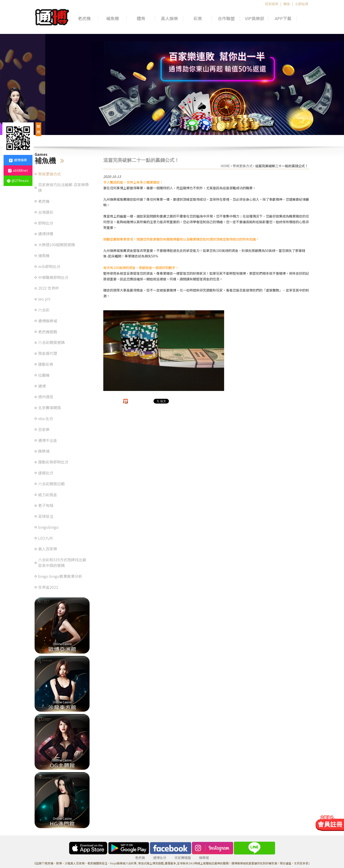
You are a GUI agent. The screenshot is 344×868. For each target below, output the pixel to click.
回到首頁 (272, 4)
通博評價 (46, 234)
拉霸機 (44, 375)
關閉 (38, 129)
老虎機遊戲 (48, 332)
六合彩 (44, 310)
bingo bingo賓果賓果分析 (60, 576)
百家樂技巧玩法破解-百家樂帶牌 (63, 188)
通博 (42, 386)
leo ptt (44, 299)
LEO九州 (45, 538)
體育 (141, 19)
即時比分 (46, 223)
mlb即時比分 (49, 267)
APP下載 (283, 19)
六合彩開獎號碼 (51, 342)
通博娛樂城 (48, 321)
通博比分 (160, 858)
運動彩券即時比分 (53, 462)
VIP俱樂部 (255, 19)
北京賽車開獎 (50, 408)
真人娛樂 (169, 19)
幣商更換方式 (50, 174)
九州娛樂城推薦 (115, 199)
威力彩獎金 (48, 495)
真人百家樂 (48, 549)
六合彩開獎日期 (51, 484)
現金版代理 (48, 353)
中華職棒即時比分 (53, 277)
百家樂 (44, 429)
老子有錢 (46, 505)
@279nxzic (18, 181)
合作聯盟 (226, 19)
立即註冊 (302, 4)
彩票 (198, 19)
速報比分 (46, 473)
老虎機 (84, 19)
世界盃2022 (48, 587)
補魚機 (113, 19)
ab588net (18, 170)
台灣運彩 (46, 212)
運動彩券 (46, 364)
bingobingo (48, 527)
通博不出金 (48, 440)
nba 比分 (46, 419)
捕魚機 (44, 256)
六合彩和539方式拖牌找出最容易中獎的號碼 (62, 563)
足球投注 (46, 516)
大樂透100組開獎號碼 (57, 245)
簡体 (287, 4)
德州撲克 (46, 397)
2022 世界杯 (49, 288)
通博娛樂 (18, 160)
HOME (225, 166)
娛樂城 (44, 451)
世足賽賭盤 (183, 858)
